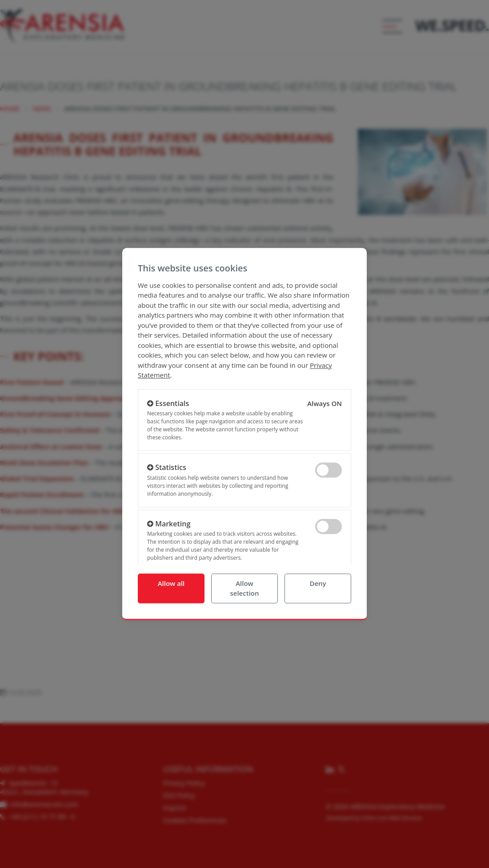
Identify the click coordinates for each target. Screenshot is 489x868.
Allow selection (244, 588)
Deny (318, 583)
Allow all (171, 583)
